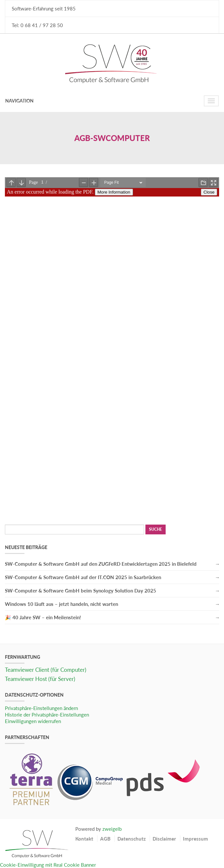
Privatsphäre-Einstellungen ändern (41, 708)
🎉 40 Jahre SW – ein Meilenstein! (43, 617)
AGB (105, 839)
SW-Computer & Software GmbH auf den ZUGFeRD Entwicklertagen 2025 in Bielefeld (101, 564)
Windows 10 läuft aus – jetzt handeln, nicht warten (61, 604)
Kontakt (84, 839)
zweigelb (112, 829)
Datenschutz (132, 839)
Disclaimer (164, 839)
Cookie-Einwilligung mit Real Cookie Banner (48, 865)
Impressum (195, 839)
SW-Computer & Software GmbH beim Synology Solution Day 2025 (81, 591)
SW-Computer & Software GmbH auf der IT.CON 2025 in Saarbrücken (83, 577)
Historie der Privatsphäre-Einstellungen (47, 715)
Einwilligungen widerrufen (33, 721)
